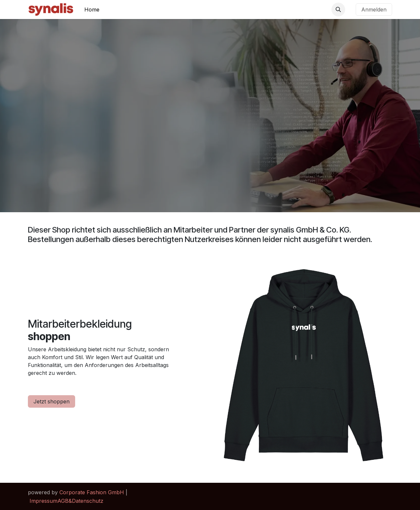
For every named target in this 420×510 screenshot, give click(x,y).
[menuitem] (92, 10)
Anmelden (374, 10)
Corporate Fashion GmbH (92, 492)
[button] (338, 10)
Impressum (43, 501)
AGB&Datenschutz (80, 501)
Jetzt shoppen (52, 401)
